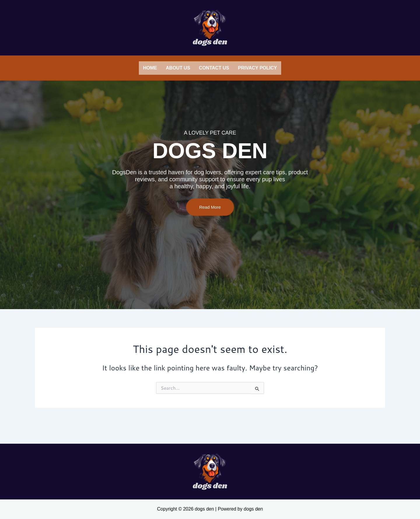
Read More (210, 225)
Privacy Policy (258, 68)
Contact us (214, 68)
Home (150, 68)
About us (178, 68)
